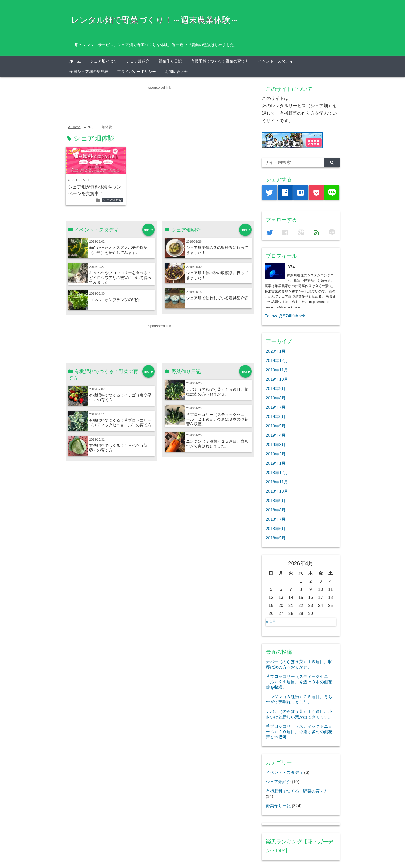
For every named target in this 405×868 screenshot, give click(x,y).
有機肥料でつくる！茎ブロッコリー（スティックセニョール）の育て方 (120, 423)
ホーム (75, 61)
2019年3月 (276, 445)
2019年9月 (276, 388)
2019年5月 (276, 426)
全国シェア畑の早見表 (89, 71)
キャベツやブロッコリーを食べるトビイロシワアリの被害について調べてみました (120, 277)
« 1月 (271, 622)
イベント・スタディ (276, 61)
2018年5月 (276, 538)
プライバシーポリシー (137, 71)
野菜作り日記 (170, 61)
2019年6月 (276, 416)
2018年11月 (277, 482)
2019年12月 (277, 360)
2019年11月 (277, 370)
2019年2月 (276, 454)
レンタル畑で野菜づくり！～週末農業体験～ (155, 20)
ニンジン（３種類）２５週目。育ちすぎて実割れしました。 (217, 444)
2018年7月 (276, 519)
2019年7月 (276, 407)
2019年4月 (276, 435)
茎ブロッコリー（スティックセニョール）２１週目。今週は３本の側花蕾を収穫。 (217, 419)
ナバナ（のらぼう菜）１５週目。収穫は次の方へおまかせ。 (217, 392)
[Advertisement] (160, 102)
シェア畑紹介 (138, 61)
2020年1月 (276, 351)
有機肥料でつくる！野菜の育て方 (220, 61)
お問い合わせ (177, 71)
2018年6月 (276, 529)
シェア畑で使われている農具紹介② (217, 298)
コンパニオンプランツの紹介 (114, 300)
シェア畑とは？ (104, 61)
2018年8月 (276, 510)
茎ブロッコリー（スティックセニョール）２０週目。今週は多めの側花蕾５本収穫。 (299, 732)
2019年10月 (277, 379)
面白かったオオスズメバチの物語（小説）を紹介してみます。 (118, 250)
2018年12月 (277, 473)
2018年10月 (277, 491)
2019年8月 (276, 398)
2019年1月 (276, 463)
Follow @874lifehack (285, 316)
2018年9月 (276, 501)
